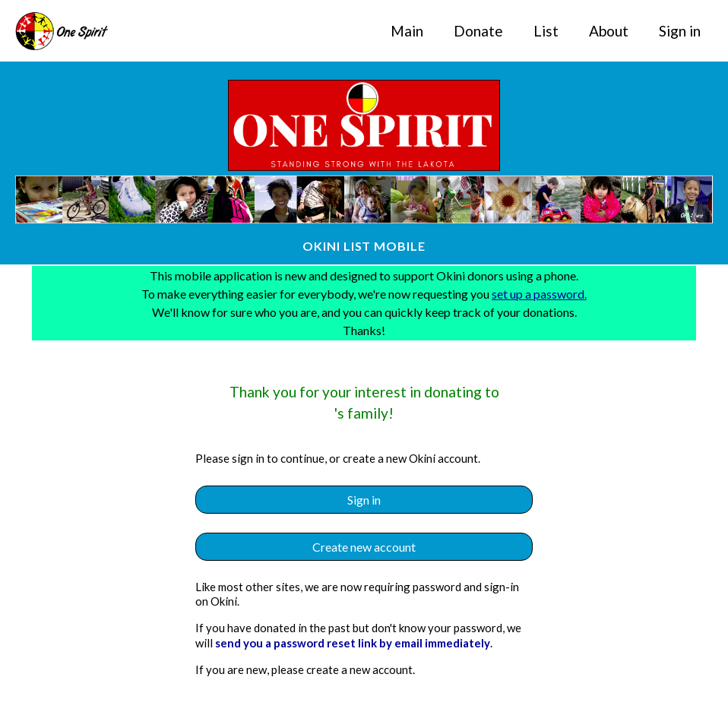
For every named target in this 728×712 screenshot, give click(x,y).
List (546, 31)
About (609, 31)
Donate (478, 31)
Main (407, 31)
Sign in (680, 31)
